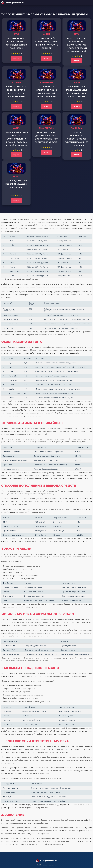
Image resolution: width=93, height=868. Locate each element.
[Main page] (46, 3)
